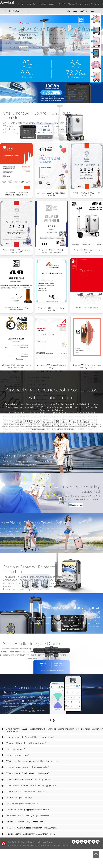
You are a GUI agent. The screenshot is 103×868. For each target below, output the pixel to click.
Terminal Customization (93, 4)
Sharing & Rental (75, 4)
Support (52, 4)
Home (21, 4)
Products (43, 4)
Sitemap (36, 842)
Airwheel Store (86, 842)
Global (98, 842)
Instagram (90, 842)
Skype (94, 842)
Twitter (78, 842)
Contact (49, 842)
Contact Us (23, 12)
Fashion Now (16, 842)
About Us (43, 842)
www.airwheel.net (19, 845)
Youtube (82, 842)
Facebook (74, 842)
